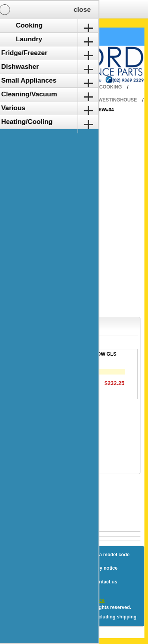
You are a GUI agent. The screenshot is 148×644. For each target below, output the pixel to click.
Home (80, 87)
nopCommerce (88, 600)
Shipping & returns (52, 568)
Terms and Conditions (56, 582)
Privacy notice (101, 568)
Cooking (111, 87)
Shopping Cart (35, 37)
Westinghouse (117, 100)
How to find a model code (101, 555)
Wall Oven (72, 100)
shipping (127, 617)
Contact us (105, 582)
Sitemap (51, 555)
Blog (24, 555)
